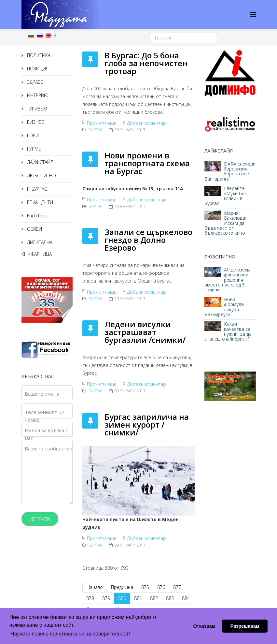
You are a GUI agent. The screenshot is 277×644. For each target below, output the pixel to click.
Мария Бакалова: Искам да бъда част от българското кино (225, 223)
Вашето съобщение (48, 448)
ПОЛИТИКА (38, 55)
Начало (95, 587)
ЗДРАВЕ (35, 82)
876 (161, 587)
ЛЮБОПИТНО (41, 176)
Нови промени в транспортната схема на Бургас (147, 163)
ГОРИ (32, 135)
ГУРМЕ (33, 149)
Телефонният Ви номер (45, 416)
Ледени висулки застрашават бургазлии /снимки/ (145, 332)
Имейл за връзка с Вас (46, 434)
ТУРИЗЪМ (36, 109)
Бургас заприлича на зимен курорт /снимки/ (147, 424)
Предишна (122, 587)
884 (186, 598)
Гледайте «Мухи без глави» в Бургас (226, 196)
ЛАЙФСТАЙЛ (40, 162)
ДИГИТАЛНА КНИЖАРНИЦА (37, 248)
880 (122, 598)
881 (138, 598)
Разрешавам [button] (245, 626)
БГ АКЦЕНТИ (39, 202)
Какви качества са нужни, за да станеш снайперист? (228, 331)
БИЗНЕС (35, 122)
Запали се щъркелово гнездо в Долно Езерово (148, 240)
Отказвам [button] (204, 626)
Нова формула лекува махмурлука (224, 307)
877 (177, 587)
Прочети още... (103, 123)
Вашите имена (42, 394)
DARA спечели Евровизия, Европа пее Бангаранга (230, 171)
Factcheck (37, 216)
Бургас (96, 130)
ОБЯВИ (34, 229)
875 (145, 587)
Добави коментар (146, 123)
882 (154, 598)
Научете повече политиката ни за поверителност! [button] (70, 634)
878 (90, 598)
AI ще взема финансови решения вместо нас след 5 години (228, 280)
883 (170, 598)
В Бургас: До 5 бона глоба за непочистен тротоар (146, 63)
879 (106, 598)
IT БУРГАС (36, 189)
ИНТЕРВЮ (37, 95)
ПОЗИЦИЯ (37, 69)
